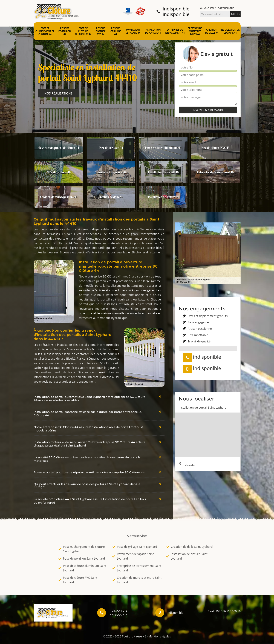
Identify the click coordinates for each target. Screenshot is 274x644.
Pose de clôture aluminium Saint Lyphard (82, 568)
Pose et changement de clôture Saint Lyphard (82, 549)
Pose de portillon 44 (65, 31)
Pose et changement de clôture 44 (45, 31)
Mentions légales (160, 636)
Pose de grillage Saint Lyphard (135, 547)
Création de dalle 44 (212, 31)
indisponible (176, 9)
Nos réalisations (58, 93)
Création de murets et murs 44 (195, 31)
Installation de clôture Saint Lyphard (187, 556)
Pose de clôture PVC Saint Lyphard (78, 580)
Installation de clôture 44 (230, 31)
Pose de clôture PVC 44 (100, 31)
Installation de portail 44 (153, 31)
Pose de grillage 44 (116, 31)
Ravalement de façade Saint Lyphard (133, 556)
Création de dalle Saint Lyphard (189, 547)
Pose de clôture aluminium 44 (83, 31)
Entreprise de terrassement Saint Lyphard (137, 568)
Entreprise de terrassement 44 (175, 31)
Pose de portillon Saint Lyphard (82, 559)
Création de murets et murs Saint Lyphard (137, 580)
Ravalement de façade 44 (133, 31)
